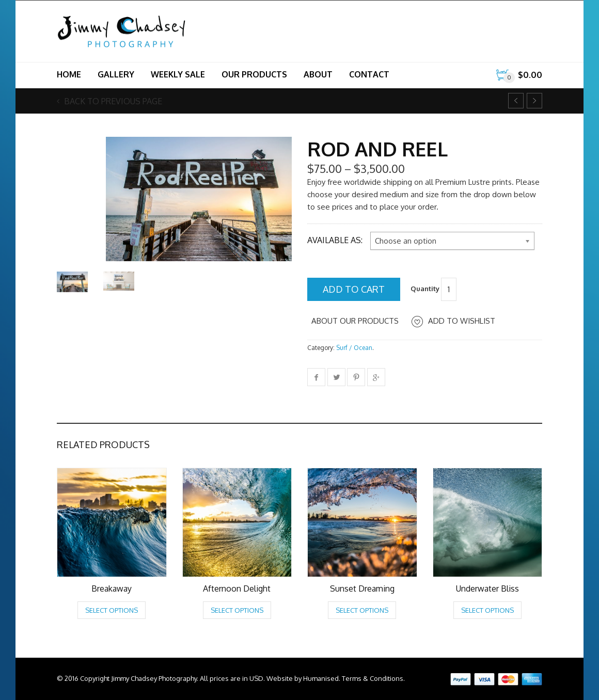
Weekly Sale (178, 74)
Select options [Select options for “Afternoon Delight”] (237, 610)
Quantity (425, 289)
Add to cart (354, 289)
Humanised (321, 678)
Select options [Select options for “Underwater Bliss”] (487, 610)
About (318, 74)
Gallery (116, 74)
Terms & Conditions (373, 678)
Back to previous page (112, 101)
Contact (369, 74)
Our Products (254, 74)
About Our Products (355, 321)
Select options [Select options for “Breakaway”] (112, 610)
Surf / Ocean (354, 348)
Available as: (335, 240)
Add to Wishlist (462, 321)
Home (69, 74)
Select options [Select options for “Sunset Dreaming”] (362, 610)
